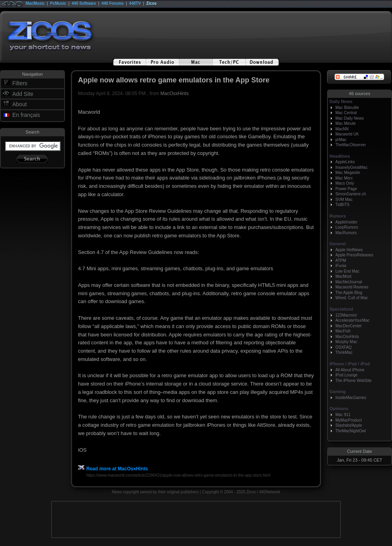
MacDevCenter (349, 326)
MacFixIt (343, 331)
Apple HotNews (349, 250)
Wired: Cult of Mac (352, 298)
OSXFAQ (343, 347)
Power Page (346, 189)
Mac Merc (344, 178)
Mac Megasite (348, 173)
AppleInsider (346, 222)
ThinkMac (344, 352)
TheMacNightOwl (351, 431)
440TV (135, 3)
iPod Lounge (346, 375)
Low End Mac (347, 271)
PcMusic (58, 3)
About (20, 104)
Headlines (340, 156)
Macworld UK (347, 134)
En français (26, 115)
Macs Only (345, 183)
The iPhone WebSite (354, 381)
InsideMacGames (351, 398)
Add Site (23, 94)
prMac (341, 140)
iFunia (341, 266)
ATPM (341, 261)
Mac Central (346, 113)
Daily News (341, 101)
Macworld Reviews (352, 287)
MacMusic (35, 3)
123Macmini (346, 315)
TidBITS (343, 205)
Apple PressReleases (354, 255)
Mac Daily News (350, 118)
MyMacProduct (349, 420)
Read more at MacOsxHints (113, 469)
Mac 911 (343, 415)
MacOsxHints (174, 94)
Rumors (338, 216)
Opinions (339, 409)
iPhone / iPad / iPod (350, 364)
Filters (20, 83)
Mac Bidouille (347, 108)
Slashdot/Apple (349, 425)
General (338, 244)
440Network (269, 492)
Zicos (151, 3)
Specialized (341, 309)
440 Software (84, 3)
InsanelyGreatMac (351, 167)
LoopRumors (347, 227)
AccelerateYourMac (352, 320)
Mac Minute (346, 123)
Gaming (338, 391)
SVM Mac (344, 199)
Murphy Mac (346, 342)
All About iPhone (350, 370)
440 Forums (112, 3)
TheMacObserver (351, 145)
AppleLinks (345, 162)
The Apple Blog (349, 293)
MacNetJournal (349, 282)
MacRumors (346, 233)
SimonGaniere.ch (351, 194)
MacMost (343, 276)
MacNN (342, 129)
